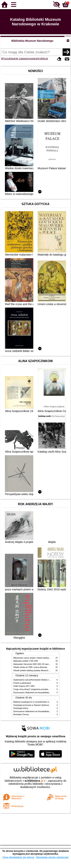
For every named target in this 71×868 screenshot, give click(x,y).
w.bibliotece (34, 781)
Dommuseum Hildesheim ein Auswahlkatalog (33, 693)
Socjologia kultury (21, 708)
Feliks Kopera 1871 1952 (24, 686)
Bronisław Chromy (21, 715)
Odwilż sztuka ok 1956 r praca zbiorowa (30, 667)
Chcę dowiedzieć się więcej (18, 857)
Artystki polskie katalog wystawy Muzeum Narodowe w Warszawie (41, 670)
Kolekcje (43, 59)
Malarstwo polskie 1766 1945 (26, 661)
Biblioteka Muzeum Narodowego (32, 41)
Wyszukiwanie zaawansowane (19, 59)
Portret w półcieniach (22, 683)
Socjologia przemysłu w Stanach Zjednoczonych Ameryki (37, 705)
